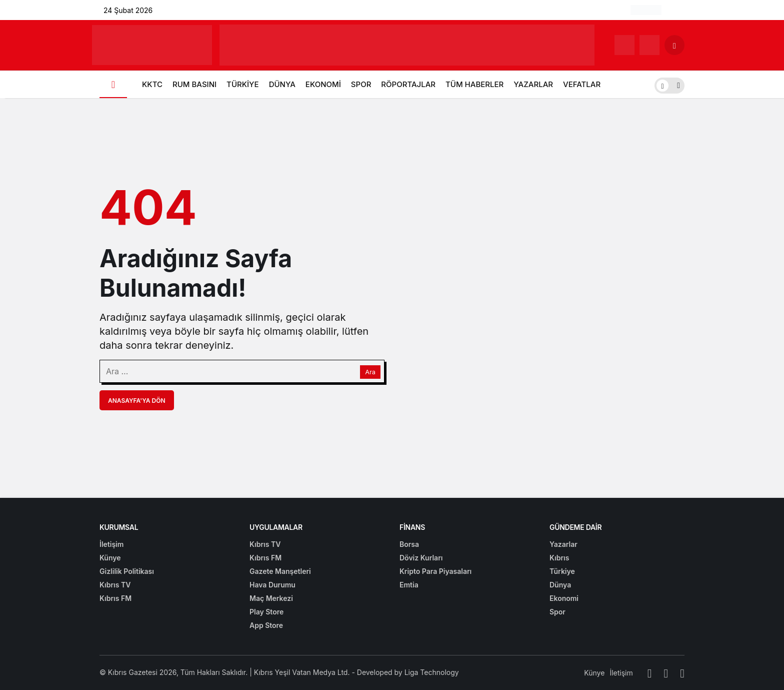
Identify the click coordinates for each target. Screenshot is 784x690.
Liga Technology (432, 672)
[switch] (669, 84)
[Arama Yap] (674, 45)
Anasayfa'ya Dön (137, 401)
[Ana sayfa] (113, 84)
